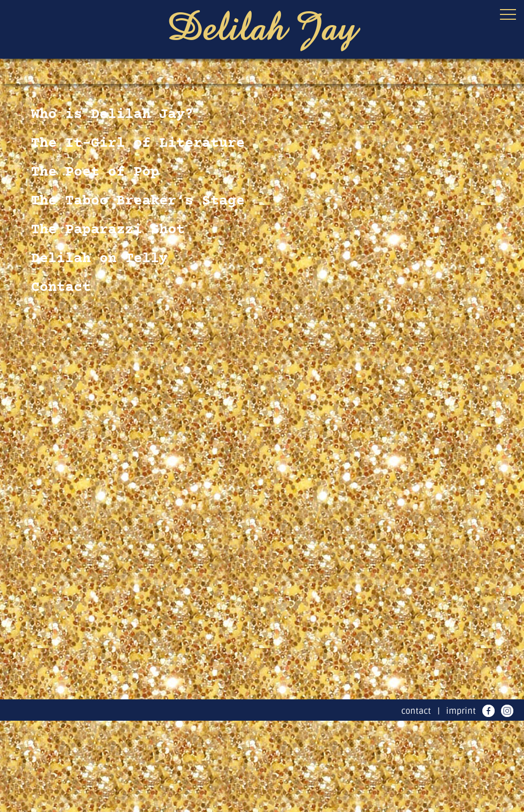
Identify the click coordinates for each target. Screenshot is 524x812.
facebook (488, 711)
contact (416, 711)
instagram (507, 711)
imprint (461, 711)
